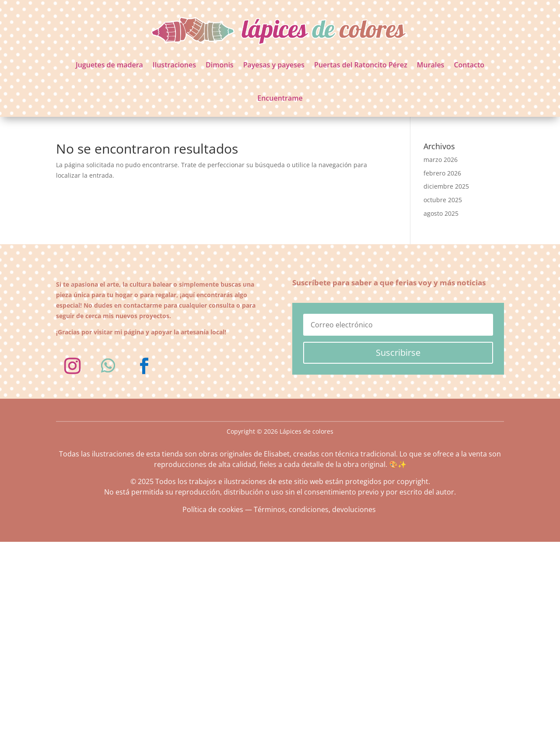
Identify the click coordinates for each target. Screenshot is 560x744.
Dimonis (220, 65)
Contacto (469, 65)
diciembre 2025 (446, 186)
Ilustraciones (174, 65)
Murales (431, 65)
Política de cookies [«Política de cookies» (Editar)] (213, 509)
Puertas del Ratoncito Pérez (361, 65)
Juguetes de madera (109, 65)
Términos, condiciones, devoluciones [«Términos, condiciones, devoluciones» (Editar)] (315, 509)
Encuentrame (280, 98)
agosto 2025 (441, 213)
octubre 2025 (443, 200)
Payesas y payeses (274, 65)
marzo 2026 (441, 160)
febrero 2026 (442, 173)
